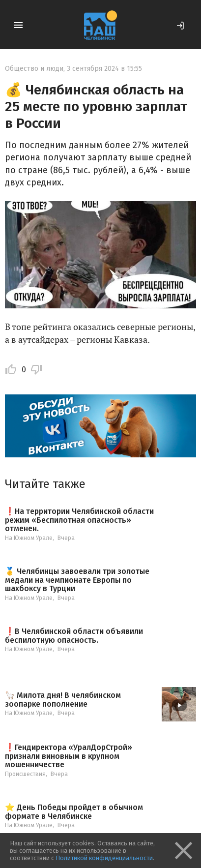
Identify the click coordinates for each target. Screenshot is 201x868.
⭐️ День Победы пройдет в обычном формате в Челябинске (74, 812)
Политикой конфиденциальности (104, 858)
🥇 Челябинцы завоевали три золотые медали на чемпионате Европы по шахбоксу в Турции (77, 580)
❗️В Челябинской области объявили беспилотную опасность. (74, 636)
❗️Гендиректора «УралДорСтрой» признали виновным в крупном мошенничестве (69, 756)
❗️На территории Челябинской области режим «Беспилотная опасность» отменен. (79, 520)
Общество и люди (34, 69)
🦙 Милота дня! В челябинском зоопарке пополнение (63, 700)
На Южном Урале (29, 538)
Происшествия (25, 774)
